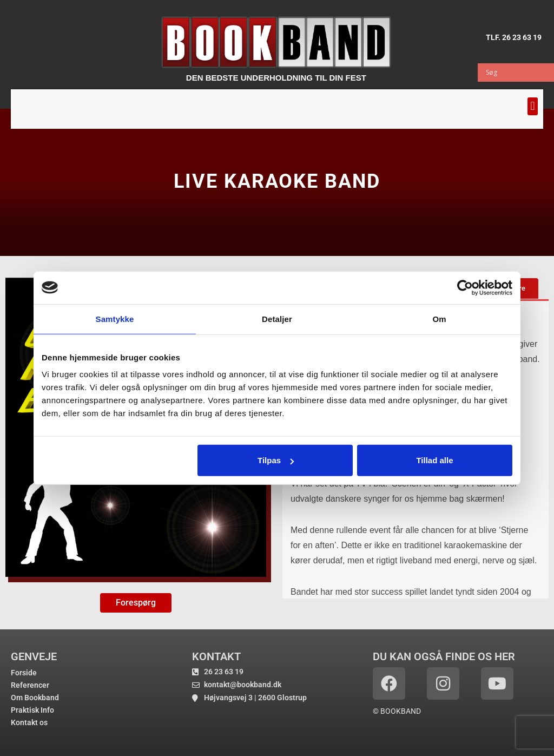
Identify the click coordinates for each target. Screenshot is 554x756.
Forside (24, 673)
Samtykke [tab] (115, 318)
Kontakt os (29, 722)
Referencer (30, 685)
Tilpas (276, 460)
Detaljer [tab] (277, 318)
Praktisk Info (32, 710)
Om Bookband (35, 698)
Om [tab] (439, 318)
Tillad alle (434, 460)
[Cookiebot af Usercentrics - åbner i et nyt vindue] (465, 287)
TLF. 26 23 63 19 (514, 37)
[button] (533, 106)
